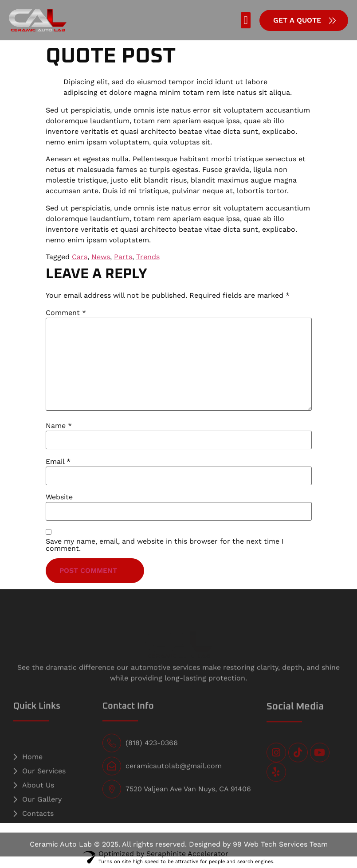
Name (59, 426)
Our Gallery (42, 811)
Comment (66, 313)
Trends (148, 257)
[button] (246, 20)
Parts (123, 257)
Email (58, 462)
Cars (80, 257)
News (101, 257)
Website (59, 497)
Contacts (38, 825)
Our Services (44, 783)
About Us (38, 797)
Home (32, 769)
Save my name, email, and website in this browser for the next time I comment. (165, 545)
